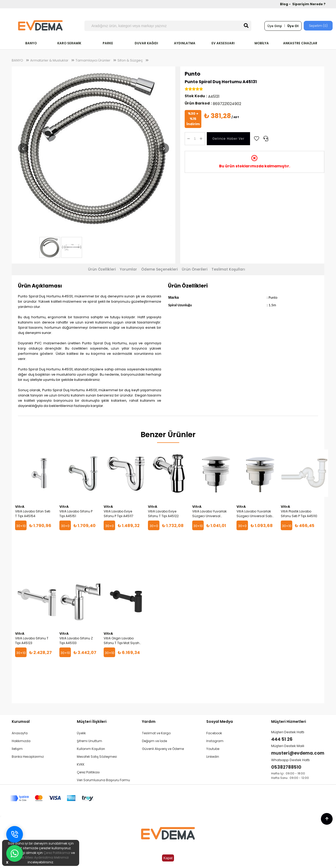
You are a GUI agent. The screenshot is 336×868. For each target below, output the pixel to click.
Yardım (149, 722)
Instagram (215, 741)
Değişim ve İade (154, 741)
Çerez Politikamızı (57, 853)
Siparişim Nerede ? (309, 4)
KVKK (81, 764)
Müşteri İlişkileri (92, 722)
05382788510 (286, 767)
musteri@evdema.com (298, 753)
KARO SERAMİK (69, 43)
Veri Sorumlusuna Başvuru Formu (103, 780)
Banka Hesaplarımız (28, 757)
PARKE (108, 43)
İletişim (17, 749)
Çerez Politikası (88, 772)
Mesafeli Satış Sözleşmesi (97, 757)
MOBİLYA (262, 43)
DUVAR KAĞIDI (146, 43)
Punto (192, 74)
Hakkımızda (21, 741)
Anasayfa (20, 733)
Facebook (214, 733)
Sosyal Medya (220, 722)
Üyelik (81, 733)
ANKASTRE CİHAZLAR (300, 43)
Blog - (286, 4)
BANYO (31, 43)
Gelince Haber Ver (228, 139)
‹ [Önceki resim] (23, 148)
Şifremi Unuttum (89, 741)
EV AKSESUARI (223, 43)
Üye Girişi (275, 26)
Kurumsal (21, 722)
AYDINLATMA (185, 43)
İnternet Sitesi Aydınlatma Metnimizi (41, 857)
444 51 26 (282, 739)
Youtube (213, 749)
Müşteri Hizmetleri (289, 722)
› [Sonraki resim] (164, 148)
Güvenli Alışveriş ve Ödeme (163, 749)
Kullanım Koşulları (91, 749)
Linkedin (213, 757)
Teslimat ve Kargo (156, 733)
